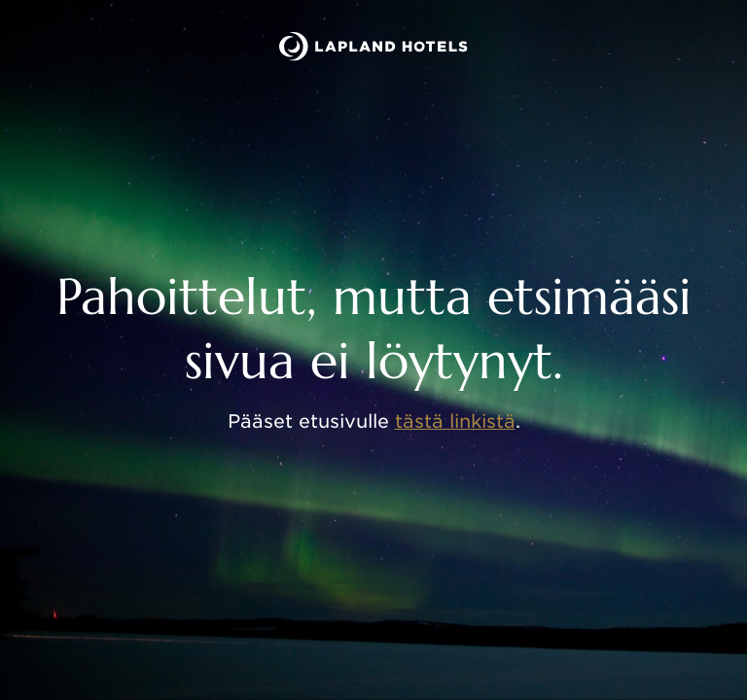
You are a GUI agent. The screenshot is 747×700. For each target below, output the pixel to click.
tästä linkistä (455, 421)
